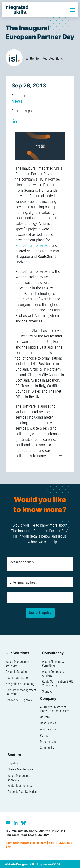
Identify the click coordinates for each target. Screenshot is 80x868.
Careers (45, 717)
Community (47, 748)
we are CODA (51, 864)
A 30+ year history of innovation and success (55, 709)
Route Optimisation (17, 678)
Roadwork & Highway (19, 700)
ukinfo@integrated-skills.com (26, 843)
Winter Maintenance (20, 786)
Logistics (13, 763)
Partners (45, 736)
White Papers (48, 729)
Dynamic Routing (16, 672)
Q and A (47, 692)
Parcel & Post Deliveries (22, 792)
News (17, 101)
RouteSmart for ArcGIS (33, 245)
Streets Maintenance (20, 769)
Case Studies (48, 723)
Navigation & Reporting (20, 684)
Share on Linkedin (15, 122)
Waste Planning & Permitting (53, 664)
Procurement (48, 742)
